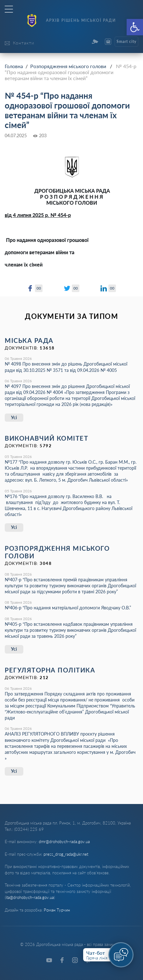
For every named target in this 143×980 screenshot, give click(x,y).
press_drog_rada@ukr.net (66, 854)
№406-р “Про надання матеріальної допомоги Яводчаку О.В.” (68, 608)
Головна (14, 66)
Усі (14, 417)
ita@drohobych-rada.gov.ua (30, 897)
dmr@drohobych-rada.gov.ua (64, 842)
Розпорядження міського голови (68, 66)
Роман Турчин (57, 910)
